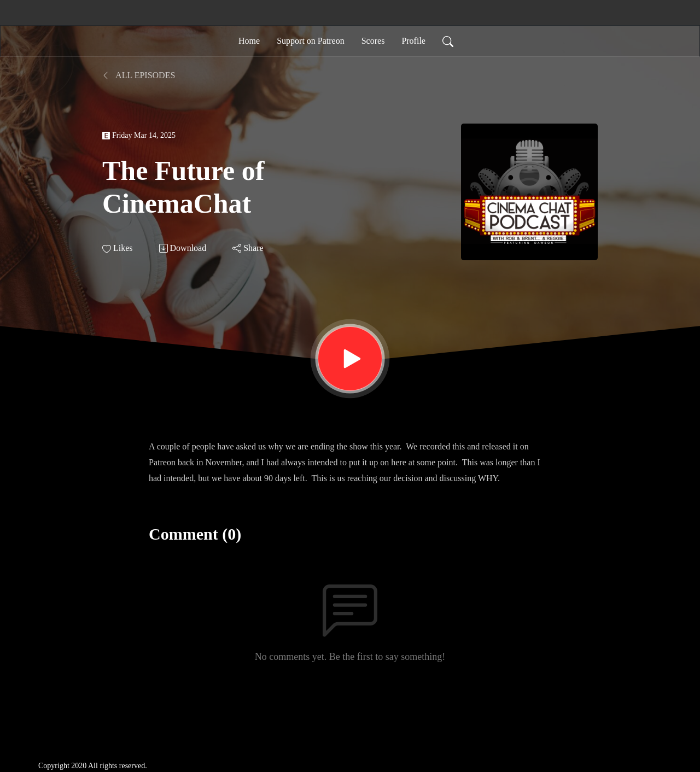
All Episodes (139, 75)
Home (249, 41)
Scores (373, 41)
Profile (413, 41)
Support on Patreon (311, 41)
